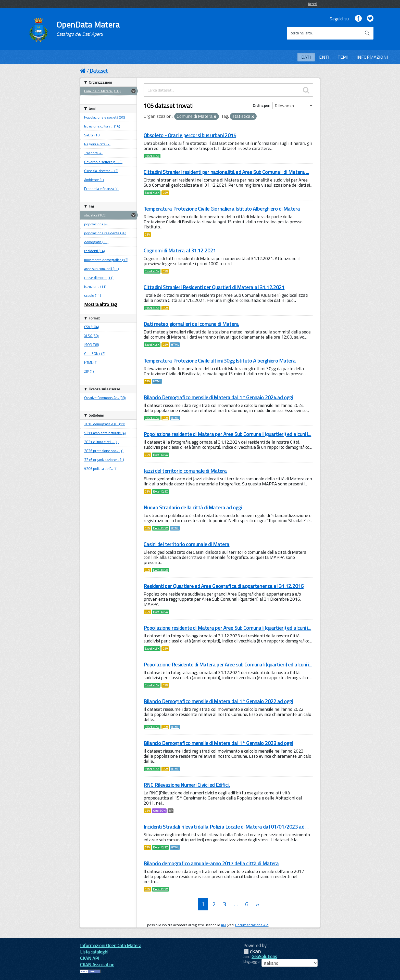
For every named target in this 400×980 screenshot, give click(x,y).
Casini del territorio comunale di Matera (187, 544)
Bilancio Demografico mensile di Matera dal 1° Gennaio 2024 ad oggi (218, 397)
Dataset (99, 71)
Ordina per (261, 105)
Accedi (313, 4)
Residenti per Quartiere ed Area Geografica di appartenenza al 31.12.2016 (224, 586)
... (236, 904)
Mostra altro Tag (101, 304)
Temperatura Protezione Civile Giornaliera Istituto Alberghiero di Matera (222, 209)
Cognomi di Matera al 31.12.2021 (180, 250)
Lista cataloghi (94, 952)
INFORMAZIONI (372, 57)
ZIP (171, 811)
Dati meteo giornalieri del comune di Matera (191, 324)
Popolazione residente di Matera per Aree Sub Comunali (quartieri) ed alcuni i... (227, 434)
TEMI (343, 57)
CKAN (252, 951)
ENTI (324, 57)
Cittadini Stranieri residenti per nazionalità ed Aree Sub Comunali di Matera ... (226, 172)
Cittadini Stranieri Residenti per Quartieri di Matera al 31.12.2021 (214, 287)
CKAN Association (97, 965)
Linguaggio (251, 962)
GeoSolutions (264, 956)
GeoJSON (159, 811)
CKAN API (90, 958)
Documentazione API (252, 925)
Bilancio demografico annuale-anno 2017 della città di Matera (211, 863)
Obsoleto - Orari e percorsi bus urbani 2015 (190, 135)
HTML (175, 345)
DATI (306, 57)
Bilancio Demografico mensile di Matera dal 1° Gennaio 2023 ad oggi (218, 743)
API (223, 925)
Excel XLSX (152, 156)
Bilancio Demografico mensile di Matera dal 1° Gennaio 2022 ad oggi (218, 701)
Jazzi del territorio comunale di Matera (185, 471)
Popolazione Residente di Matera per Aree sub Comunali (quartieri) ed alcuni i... (228, 665)
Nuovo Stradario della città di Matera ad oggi (193, 507)
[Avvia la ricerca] (367, 33)
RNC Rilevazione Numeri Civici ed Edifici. (187, 785)
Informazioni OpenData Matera (111, 945)
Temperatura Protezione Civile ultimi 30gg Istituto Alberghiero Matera (220, 361)
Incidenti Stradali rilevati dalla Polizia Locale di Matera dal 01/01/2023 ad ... (226, 827)
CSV (165, 193)
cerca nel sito (301, 33)
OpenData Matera (88, 29)
